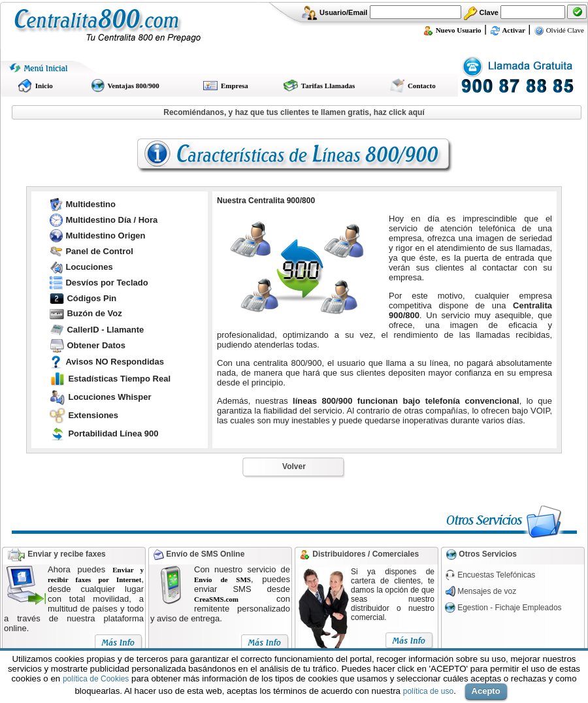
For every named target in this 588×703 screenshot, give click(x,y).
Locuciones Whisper (109, 397)
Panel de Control (99, 251)
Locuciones (89, 267)
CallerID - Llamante (105, 330)
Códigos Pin (91, 298)
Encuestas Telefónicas (496, 575)
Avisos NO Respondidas (115, 362)
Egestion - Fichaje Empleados (509, 608)
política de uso (428, 691)
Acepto (486, 691)
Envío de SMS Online (204, 554)
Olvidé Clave (559, 30)
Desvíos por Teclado (106, 283)
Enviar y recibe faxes (66, 554)
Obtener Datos (96, 345)
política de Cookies (96, 679)
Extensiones (93, 415)
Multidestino (90, 204)
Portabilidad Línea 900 (113, 433)
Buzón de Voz (94, 313)
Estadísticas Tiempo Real (119, 379)
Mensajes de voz (487, 591)
